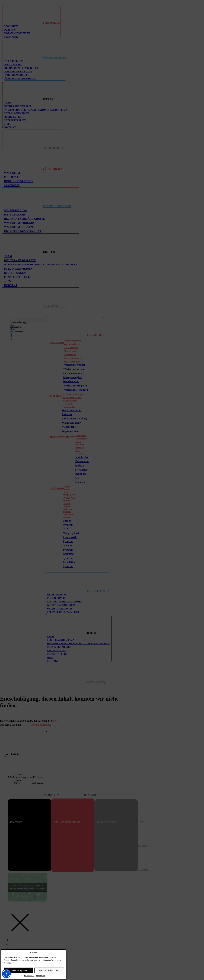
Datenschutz (29, 976)
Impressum (40, 976)
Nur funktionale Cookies (49, 970)
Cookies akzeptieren (19, 970)
